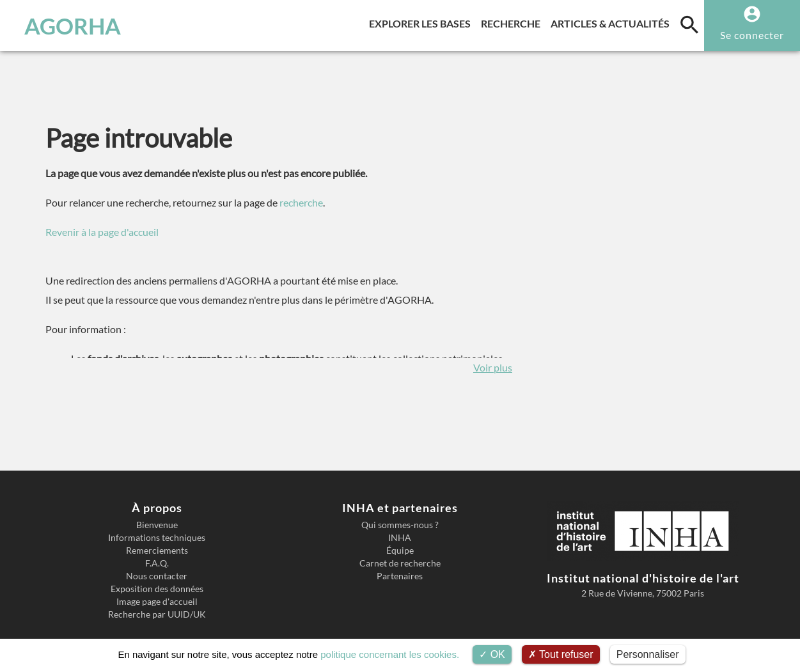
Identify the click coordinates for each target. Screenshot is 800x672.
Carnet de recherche (400, 563)
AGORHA (73, 26)
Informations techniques (157, 538)
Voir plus (493, 367)
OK (492, 654)
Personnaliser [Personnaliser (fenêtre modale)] (648, 654)
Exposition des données (157, 589)
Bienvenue (157, 525)
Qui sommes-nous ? (400, 525)
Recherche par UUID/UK (157, 614)
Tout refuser (561, 654)
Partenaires (400, 576)
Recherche (513, 21)
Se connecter (752, 35)
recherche (301, 202)
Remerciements (157, 551)
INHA (400, 538)
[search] (689, 24)
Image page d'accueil (157, 602)
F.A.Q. (157, 563)
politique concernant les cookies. (390, 654)
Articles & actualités (613, 21)
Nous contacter (157, 576)
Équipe (400, 551)
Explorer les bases (422, 21)
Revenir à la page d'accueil (102, 232)
